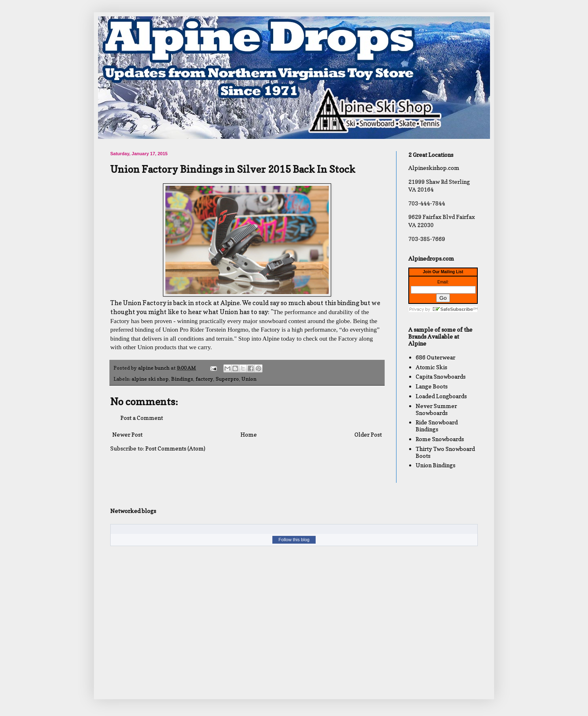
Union (249, 379)
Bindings (182, 379)
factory (204, 379)
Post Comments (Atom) (175, 448)
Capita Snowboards (441, 376)
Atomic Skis (431, 367)
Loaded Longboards (441, 396)
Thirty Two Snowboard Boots (445, 452)
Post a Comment (142, 418)
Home (249, 434)
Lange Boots (432, 386)
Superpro (227, 379)
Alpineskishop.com (434, 168)
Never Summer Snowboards (436, 409)
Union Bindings (435, 465)
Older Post (368, 434)
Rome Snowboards (440, 439)
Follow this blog (294, 540)
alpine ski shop (150, 379)
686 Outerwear (435, 357)
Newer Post (127, 434)
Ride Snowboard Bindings (437, 426)
